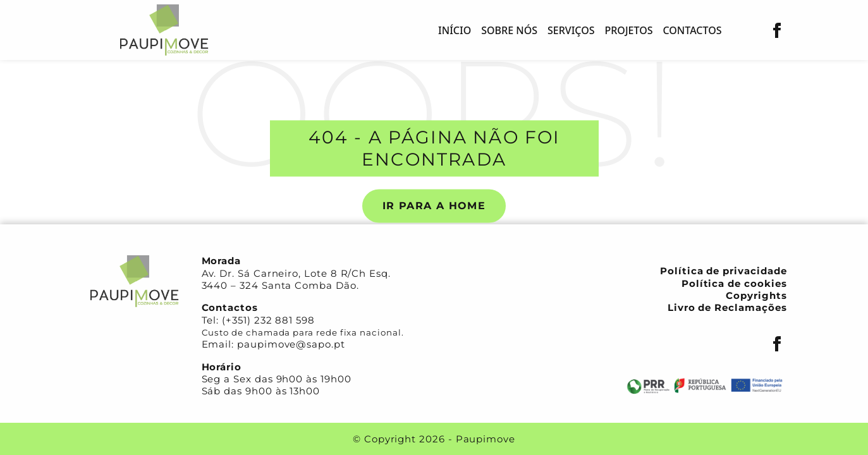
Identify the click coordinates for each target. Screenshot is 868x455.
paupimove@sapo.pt (291, 344)
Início (455, 30)
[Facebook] (777, 30)
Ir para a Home (434, 206)
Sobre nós (509, 30)
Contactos (692, 30)
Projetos (629, 30)
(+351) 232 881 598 (268, 320)
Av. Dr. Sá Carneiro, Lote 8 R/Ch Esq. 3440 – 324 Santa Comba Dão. (296, 279)
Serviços (571, 30)
